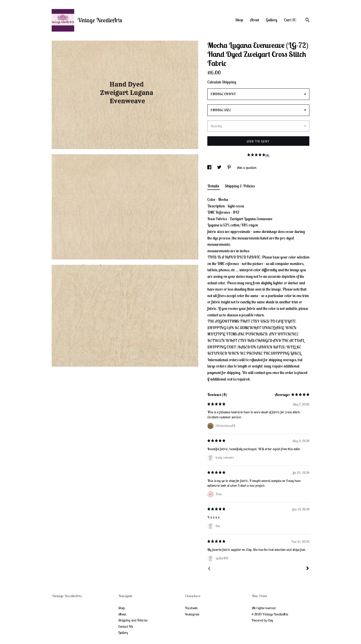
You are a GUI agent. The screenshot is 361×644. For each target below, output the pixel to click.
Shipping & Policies (240, 186)
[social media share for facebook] (210, 168)
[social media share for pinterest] (230, 168)
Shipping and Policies (133, 620)
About (254, 20)
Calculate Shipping (222, 82)
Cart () (290, 20)
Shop (239, 20)
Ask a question (247, 168)
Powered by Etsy (262, 620)
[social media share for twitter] (220, 168)
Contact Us (126, 626)
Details (214, 186)
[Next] (308, 569)
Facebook (191, 608)
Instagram (192, 614)
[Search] (307, 21)
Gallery (272, 20)
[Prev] (209, 569)
